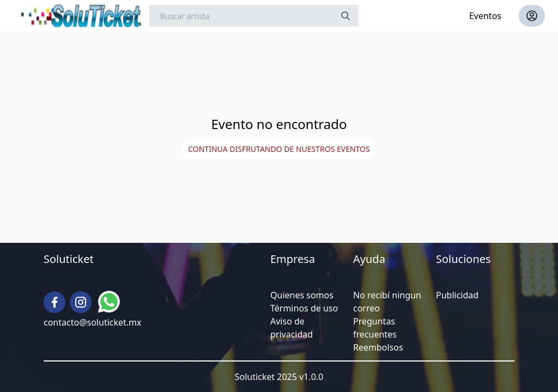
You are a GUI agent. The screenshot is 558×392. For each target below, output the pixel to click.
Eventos (485, 16)
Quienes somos (302, 295)
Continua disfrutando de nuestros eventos (279, 149)
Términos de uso (304, 308)
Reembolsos (378, 347)
